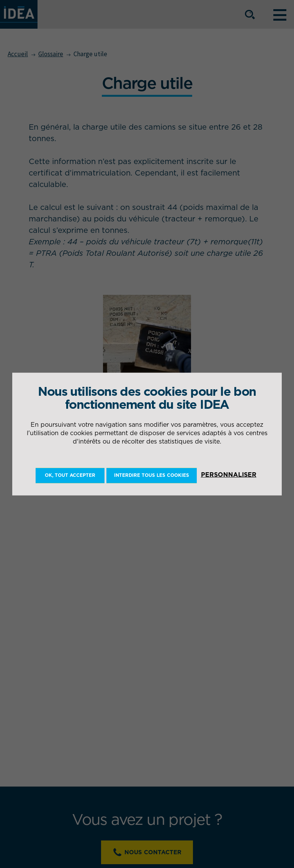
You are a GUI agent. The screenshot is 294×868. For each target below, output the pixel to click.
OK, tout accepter (70, 475)
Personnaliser (229, 475)
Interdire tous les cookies (152, 475)
